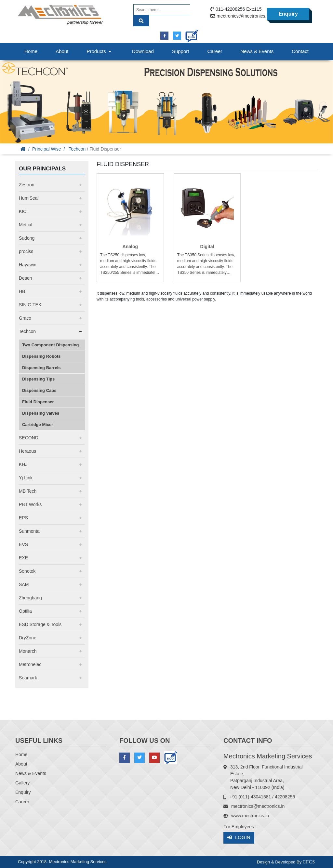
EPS (23, 518)
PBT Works (30, 504)
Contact (300, 51)
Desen (25, 278)
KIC (23, 211)
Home (31, 51)
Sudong (27, 238)
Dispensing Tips (38, 379)
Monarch (28, 651)
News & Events (257, 51)
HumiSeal (29, 198)
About (62, 51)
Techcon (77, 149)
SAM (24, 584)
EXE (23, 558)
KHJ (23, 464)
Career (215, 51)
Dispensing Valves (41, 413)
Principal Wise (47, 149)
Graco (25, 318)
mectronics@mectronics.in (243, 16)
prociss (26, 251)
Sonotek (27, 571)
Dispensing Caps (39, 390)
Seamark (28, 678)
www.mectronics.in (250, 816)
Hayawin (28, 265)
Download (143, 51)
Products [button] (100, 51)
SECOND (29, 438)
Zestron (27, 185)
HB (22, 291)
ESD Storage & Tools (40, 624)
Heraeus (27, 451)
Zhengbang (30, 598)
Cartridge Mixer (38, 425)
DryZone (28, 638)
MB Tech (28, 491)
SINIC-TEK (30, 305)
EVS (23, 544)
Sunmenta (29, 531)
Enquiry (288, 14)
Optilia (25, 611)
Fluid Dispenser (38, 402)
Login (239, 838)
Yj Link (26, 478)
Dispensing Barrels (41, 368)
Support (181, 51)
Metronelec (30, 664)
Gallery (22, 783)
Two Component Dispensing (51, 345)
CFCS (309, 862)
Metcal (26, 225)
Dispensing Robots (41, 356)
